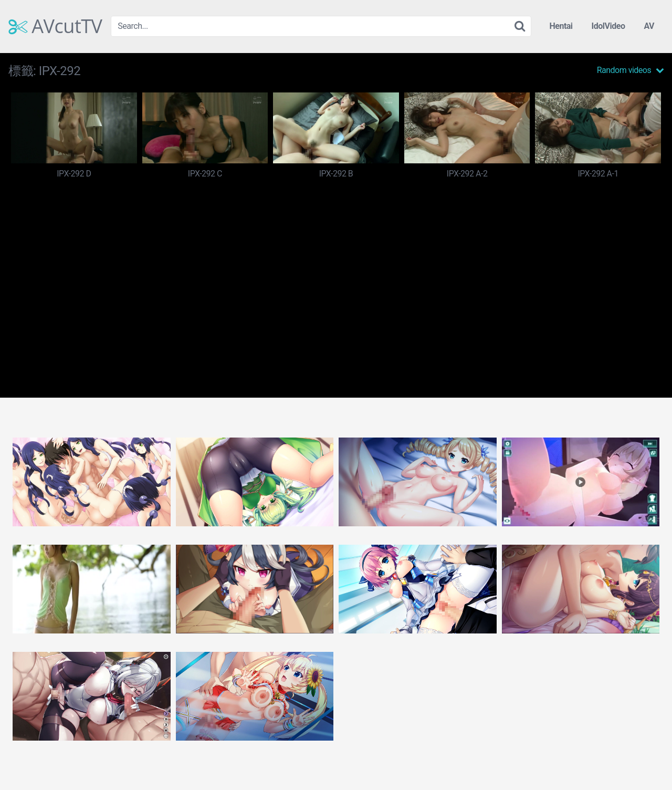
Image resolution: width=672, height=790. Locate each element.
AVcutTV (55, 26)
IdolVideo (608, 26)
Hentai (561, 26)
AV (649, 26)
